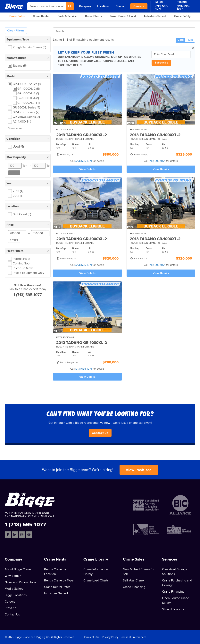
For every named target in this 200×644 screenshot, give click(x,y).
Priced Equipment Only (28, 273)
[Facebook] (8, 535)
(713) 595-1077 (183, 8)
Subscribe (161, 63)
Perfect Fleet (21, 259)
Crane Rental (41, 16)
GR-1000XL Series (27, 84)
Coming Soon (22, 263)
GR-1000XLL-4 (29, 103)
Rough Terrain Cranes (29, 47)
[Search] (70, 6)
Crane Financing (134, 587)
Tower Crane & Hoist (123, 16)
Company (85, 6)
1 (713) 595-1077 (28, 295)
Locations (103, 6)
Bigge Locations (16, 595)
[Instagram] (22, 535)
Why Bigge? (13, 576)
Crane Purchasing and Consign (177, 583)
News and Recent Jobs (20, 582)
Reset (14, 173)
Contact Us (12, 614)
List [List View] (191, 40)
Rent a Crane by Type (59, 580)
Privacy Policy (110, 637)
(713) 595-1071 (162, 8)
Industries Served (155, 16)
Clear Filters (16, 31)
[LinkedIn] (15, 535)
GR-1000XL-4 (28, 98)
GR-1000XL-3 (28, 93)
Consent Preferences (134, 637)
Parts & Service (67, 16)
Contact (121, 6)
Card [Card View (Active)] (181, 40)
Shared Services (173, 609)
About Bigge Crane (18, 569)
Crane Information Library (96, 572)
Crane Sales (17, 16)
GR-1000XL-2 (29, 89)
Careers (139, 6)
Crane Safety (182, 16)
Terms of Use (92, 637)
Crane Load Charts (96, 580)
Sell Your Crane (133, 580)
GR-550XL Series (26, 107)
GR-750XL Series (26, 117)
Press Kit (11, 608)
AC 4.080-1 (22, 122)
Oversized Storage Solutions (175, 572)
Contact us (100, 433)
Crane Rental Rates (57, 587)
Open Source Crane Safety (176, 600)
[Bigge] (14, 6)
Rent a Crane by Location (55, 572)
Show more (15, 128)
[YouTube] (29, 535)
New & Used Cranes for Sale (139, 572)
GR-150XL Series (26, 112)
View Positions (139, 470)
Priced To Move (23, 268)
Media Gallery (14, 589)
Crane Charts (93, 16)
